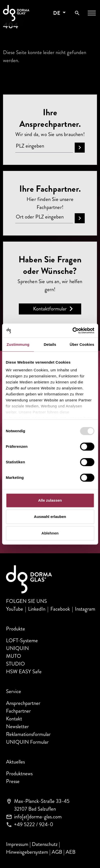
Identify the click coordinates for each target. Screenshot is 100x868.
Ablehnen (50, 533)
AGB (57, 852)
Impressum (17, 844)
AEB (71, 852)
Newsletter (17, 726)
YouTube (15, 609)
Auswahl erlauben (50, 517)
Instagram (85, 609)
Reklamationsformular (28, 734)
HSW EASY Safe (24, 672)
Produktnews (19, 774)
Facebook (60, 609)
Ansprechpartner (23, 703)
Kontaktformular (50, 309)
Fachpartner (18, 711)
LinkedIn (37, 609)
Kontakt (14, 719)
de (57, 13)
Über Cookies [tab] (82, 344)
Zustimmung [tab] (18, 344)
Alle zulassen (50, 500)
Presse (13, 781)
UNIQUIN (17, 648)
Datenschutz (45, 844)
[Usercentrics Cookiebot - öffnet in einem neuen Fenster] (72, 331)
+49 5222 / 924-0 (34, 824)
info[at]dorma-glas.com (38, 817)
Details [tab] (50, 344)
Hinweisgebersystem (27, 852)
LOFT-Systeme (22, 640)
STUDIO (15, 664)
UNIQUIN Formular (27, 742)
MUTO (14, 656)
